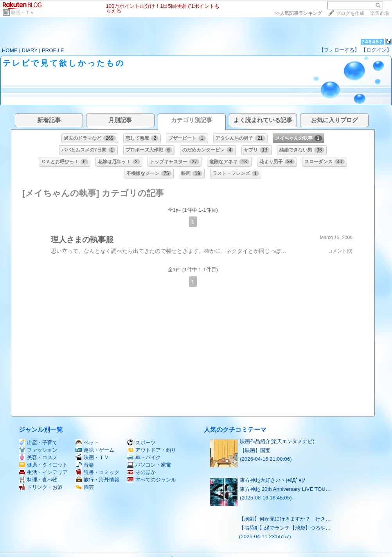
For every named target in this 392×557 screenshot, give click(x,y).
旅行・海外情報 (97, 480)
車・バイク (144, 457)
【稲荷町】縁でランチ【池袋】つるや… (285, 528)
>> (298, 13)
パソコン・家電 (149, 465)
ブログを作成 (350, 13)
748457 (372, 42)
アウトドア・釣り (152, 450)
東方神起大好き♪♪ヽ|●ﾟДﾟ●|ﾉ (273, 480)
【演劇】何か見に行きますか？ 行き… (285, 519)
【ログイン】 (376, 50)
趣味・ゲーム (95, 450)
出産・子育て (38, 443)
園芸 (85, 487)
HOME (10, 50)
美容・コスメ (38, 457)
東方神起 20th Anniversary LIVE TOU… (285, 489)
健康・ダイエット (43, 465)
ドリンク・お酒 (41, 487)
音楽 (85, 465)
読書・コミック (97, 472)
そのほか (141, 472)
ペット (87, 443)
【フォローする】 (339, 50)
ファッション (38, 450)
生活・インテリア (43, 472)
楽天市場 (379, 13)
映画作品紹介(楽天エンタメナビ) (277, 441)
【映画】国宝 (255, 450)
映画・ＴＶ (23, 13)
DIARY (30, 50)
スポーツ (141, 443)
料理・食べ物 (38, 480)
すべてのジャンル (152, 480)
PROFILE (53, 50)
